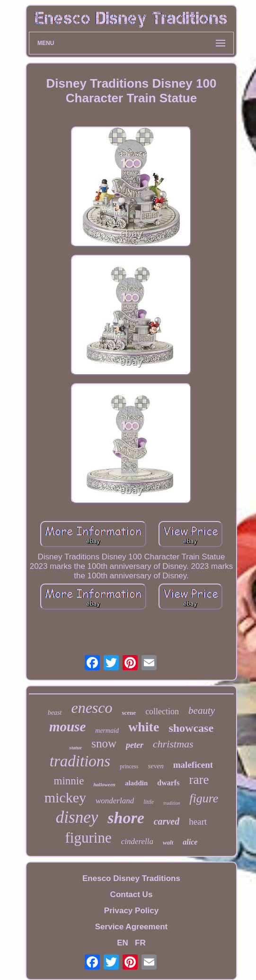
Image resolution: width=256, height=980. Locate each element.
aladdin (136, 783)
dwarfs (168, 783)
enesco (92, 708)
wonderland (115, 801)
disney (77, 817)
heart (198, 822)
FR (140, 943)
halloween (104, 784)
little (149, 802)
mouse (67, 727)
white (144, 727)
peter (135, 745)
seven (155, 766)
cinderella (137, 841)
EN (123, 943)
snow (104, 743)
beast (55, 713)
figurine (88, 838)
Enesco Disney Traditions (131, 878)
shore (126, 818)
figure (204, 798)
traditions (80, 761)
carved (167, 821)
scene (129, 713)
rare (199, 780)
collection (162, 711)
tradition (172, 803)
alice (190, 842)
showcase (191, 728)
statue (75, 747)
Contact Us (132, 895)
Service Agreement (131, 927)
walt (168, 842)
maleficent (193, 765)
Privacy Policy (131, 911)
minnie (69, 781)
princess (129, 766)
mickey (65, 797)
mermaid (107, 731)
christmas (173, 744)
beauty (202, 710)
